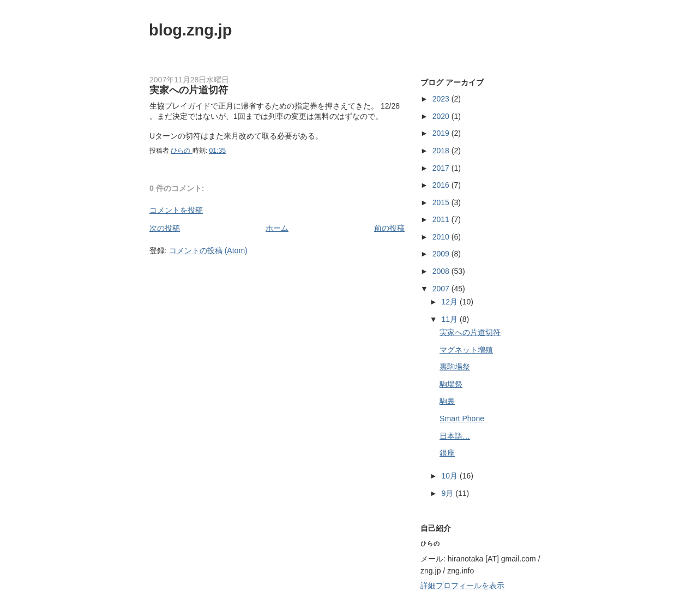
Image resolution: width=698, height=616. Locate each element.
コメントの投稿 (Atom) (208, 250)
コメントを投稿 (176, 210)
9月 (449, 493)
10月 (451, 476)
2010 (442, 237)
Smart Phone (462, 418)
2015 (442, 202)
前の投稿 (389, 228)
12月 (451, 302)
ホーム (277, 228)
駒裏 (447, 401)
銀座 (447, 453)
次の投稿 (165, 228)
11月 (451, 319)
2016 (442, 185)
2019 (442, 133)
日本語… (455, 436)
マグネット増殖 (466, 350)
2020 (442, 116)
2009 (442, 254)
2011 (442, 219)
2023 (442, 99)
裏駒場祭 (455, 367)
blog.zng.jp (191, 30)
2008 (442, 271)
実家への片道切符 (470, 332)
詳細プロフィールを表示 (462, 585)
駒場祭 (451, 384)
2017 (442, 168)
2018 (442, 151)
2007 (442, 289)
